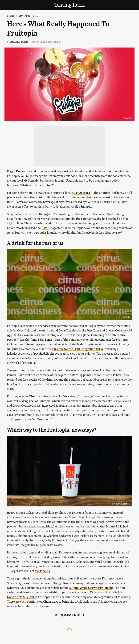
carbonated (43, 223)
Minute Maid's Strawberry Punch (91, 588)
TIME (46, 228)
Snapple (12, 214)
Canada (95, 592)
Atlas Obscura (81, 193)
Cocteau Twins (101, 358)
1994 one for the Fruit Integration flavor (78, 349)
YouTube (127, 317)
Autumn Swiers (19, 41)
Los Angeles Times (19, 384)
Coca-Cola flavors (70, 330)
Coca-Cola (128, 118)
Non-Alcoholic (28, 16)
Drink (11, 16)
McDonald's (42, 571)
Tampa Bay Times (41, 339)
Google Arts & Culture (21, 597)
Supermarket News (110, 517)
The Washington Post (67, 214)
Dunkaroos (23, 171)
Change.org (51, 601)
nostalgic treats (93, 171)
